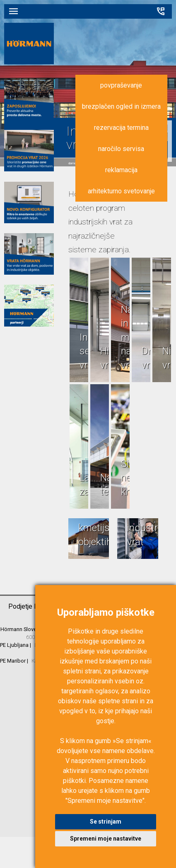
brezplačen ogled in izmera (121, 106)
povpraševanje (121, 85)
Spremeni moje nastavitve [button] (106, 839)
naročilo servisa (121, 149)
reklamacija (121, 170)
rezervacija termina (121, 128)
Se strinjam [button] (106, 822)
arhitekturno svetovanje (121, 191)
